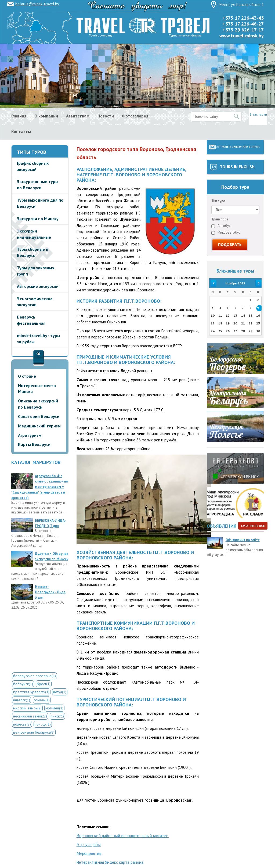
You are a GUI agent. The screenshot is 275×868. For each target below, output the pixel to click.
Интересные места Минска (37, 389)
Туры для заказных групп (36, 271)
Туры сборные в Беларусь (32, 252)
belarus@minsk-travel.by (37, 4)
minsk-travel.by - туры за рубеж (39, 339)
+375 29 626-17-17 (243, 30)
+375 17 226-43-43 (243, 18)
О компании (46, 116)
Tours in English (237, 167)
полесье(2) (22, 724)
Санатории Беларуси (39, 416)
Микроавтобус (226, 232)
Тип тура (218, 201)
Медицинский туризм (39, 426)
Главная (19, 116)
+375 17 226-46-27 (243, 24)
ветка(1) (60, 692)
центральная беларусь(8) (34, 732)
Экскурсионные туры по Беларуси (38, 185)
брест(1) (44, 684)
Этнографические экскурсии (35, 302)
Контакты (21, 131)
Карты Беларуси (34, 444)
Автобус (221, 226)
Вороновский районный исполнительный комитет (123, 836)
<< (213, 283)
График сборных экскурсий (33, 166)
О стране (27, 376)
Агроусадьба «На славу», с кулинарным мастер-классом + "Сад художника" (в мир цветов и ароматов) (40, 487)
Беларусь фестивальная (31, 320)
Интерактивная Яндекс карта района (110, 862)
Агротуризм (30, 435)
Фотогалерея (135, 116)
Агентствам (78, 116)
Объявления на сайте (243, 540)
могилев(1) (54, 708)
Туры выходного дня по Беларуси (40, 203)
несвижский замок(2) (30, 716)
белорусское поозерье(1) (35, 676)
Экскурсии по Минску (38, 219)
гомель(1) (42, 700)
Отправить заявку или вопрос (238, 147)
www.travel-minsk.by (242, 36)
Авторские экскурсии (38, 286)
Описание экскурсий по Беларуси (38, 404)
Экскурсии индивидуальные (34, 234)
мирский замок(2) (27, 708)
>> (258, 283)
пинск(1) (57, 716)
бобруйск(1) (23, 684)
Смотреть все (253, 526)
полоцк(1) (43, 724)
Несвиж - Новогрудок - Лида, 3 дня (50, 592)
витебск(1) (22, 700)
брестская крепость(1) (31, 692)
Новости (106, 116)
